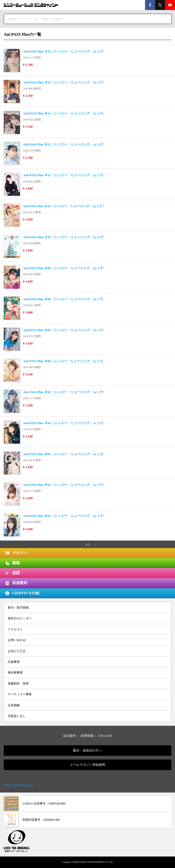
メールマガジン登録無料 (87, 765)
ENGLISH (105, 736)
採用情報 (87, 736)
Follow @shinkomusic (18, 785)
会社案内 (69, 736)
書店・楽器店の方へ (87, 750)
